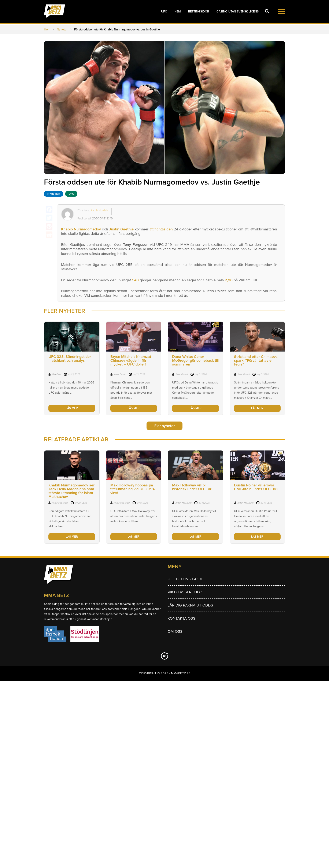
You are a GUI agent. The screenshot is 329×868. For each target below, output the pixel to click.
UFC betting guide (186, 579)
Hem (178, 12)
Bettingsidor (199, 12)
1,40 (135, 280)
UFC (164, 12)
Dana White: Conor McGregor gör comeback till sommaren (195, 360)
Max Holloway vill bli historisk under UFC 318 (192, 487)
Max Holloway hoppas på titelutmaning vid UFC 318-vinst (133, 489)
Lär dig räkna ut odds (190, 605)
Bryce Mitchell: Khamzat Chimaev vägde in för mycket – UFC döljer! (131, 360)
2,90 (229, 280)
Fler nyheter (164, 426)
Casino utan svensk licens (238, 12)
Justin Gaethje (121, 229)
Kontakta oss (182, 618)
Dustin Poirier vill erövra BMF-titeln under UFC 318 (256, 487)
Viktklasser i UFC (185, 592)
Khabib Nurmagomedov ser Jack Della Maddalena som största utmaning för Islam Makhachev (71, 491)
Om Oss (175, 631)
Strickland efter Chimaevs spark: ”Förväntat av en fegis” (256, 360)
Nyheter (53, 194)
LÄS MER (72, 408)
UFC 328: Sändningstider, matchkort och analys (70, 359)
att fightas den (161, 229)
